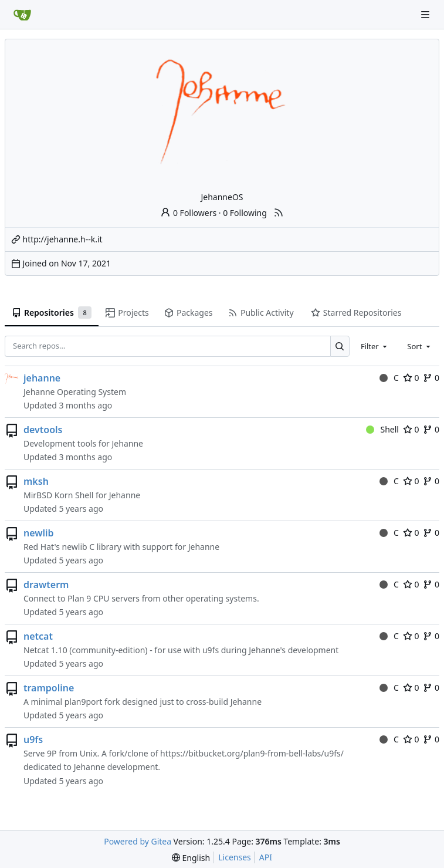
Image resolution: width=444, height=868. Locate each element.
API (266, 857)
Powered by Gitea (138, 841)
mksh (36, 481)
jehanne (42, 378)
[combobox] (375, 346)
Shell (382, 429)
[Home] (22, 15)
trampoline (49, 688)
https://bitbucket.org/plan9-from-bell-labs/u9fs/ (252, 753)
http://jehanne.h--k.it (63, 239)
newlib (39, 533)
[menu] (191, 858)
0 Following (245, 213)
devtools (43, 430)
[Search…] (340, 346)
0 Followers (188, 213)
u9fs (33, 739)
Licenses (235, 857)
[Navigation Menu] (426, 14)
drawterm (46, 585)
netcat (38, 636)
